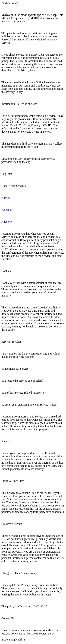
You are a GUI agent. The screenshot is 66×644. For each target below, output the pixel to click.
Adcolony (7, 222)
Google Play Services (14, 186)
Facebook (7, 210)
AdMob (6, 198)
